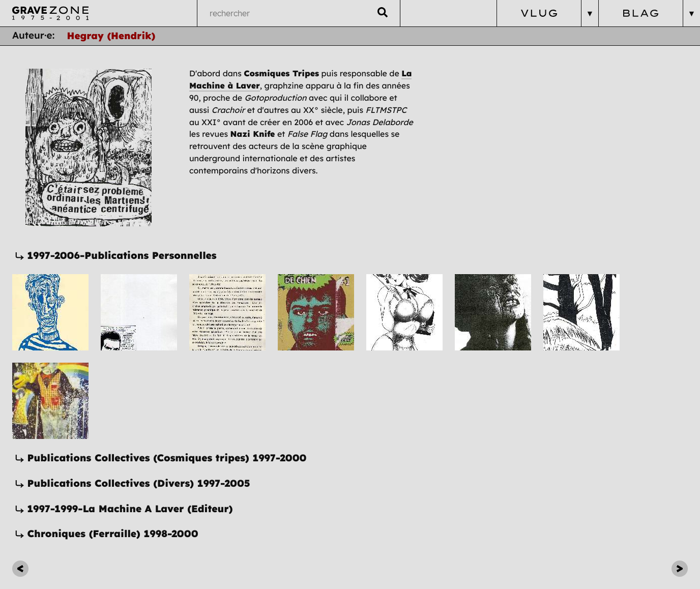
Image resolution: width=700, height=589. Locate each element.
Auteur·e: (34, 36)
